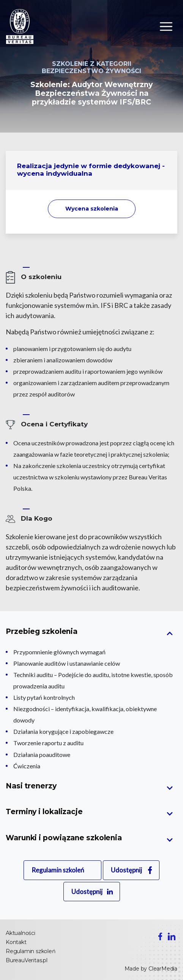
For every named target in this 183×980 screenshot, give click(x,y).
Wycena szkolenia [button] (92, 209)
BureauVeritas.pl (27, 960)
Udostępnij (126, 870)
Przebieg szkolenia (42, 631)
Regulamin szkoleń (58, 870)
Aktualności (21, 933)
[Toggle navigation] (166, 27)
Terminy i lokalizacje (44, 812)
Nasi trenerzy (31, 786)
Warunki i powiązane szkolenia (64, 838)
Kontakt (16, 942)
